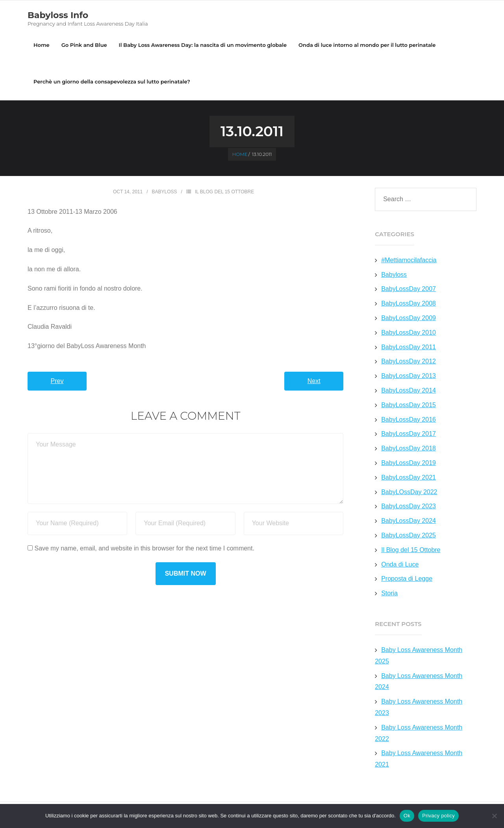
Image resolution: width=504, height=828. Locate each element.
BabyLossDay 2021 (409, 478)
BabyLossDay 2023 (409, 507)
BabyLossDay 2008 (409, 304)
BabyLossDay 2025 (409, 536)
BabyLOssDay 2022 (409, 492)
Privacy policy (438, 816)
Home (42, 45)
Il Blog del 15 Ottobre (224, 192)
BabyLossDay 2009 (409, 318)
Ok (407, 816)
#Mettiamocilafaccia (409, 260)
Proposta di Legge (407, 579)
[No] (494, 816)
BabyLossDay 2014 (409, 391)
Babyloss (165, 192)
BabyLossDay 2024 (409, 521)
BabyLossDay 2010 (409, 333)
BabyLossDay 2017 (409, 434)
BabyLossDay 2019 (409, 463)
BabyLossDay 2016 (409, 420)
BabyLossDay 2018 (409, 449)
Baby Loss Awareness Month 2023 (419, 708)
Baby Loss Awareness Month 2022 (419, 734)
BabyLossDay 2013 (409, 376)
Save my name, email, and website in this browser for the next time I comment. (144, 549)
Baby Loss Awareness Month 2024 (419, 682)
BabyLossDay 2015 (409, 405)
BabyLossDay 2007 (409, 289)
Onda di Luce (400, 565)
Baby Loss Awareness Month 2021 (419, 759)
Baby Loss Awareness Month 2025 (419, 656)
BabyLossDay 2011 (409, 347)
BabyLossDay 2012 (409, 362)
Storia (389, 594)
